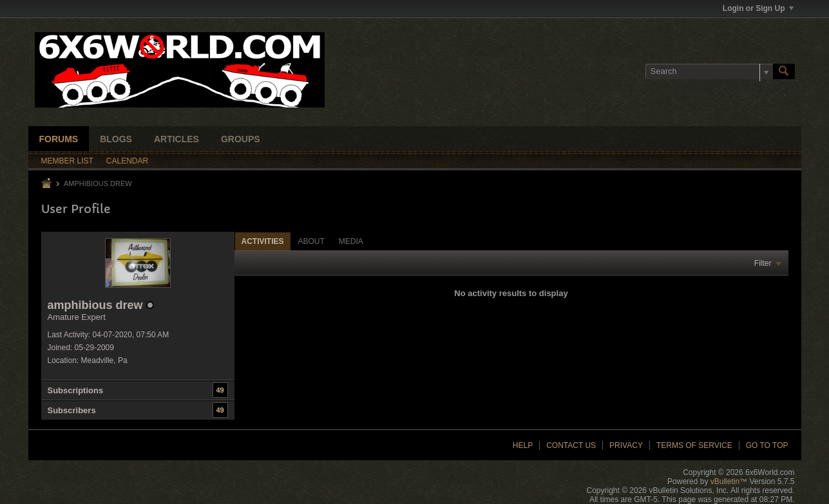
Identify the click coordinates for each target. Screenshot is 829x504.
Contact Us (571, 445)
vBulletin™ (729, 481)
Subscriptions (76, 390)
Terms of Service (694, 445)
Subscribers (72, 410)
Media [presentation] (351, 241)
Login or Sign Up (758, 8)
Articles (176, 139)
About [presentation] (311, 241)
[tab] (263, 241)
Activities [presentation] (263, 241)
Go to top (767, 445)
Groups (241, 139)
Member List (67, 161)
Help (523, 445)
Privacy (626, 445)
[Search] (709, 71)
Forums (59, 139)
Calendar (127, 161)
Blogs (116, 139)
